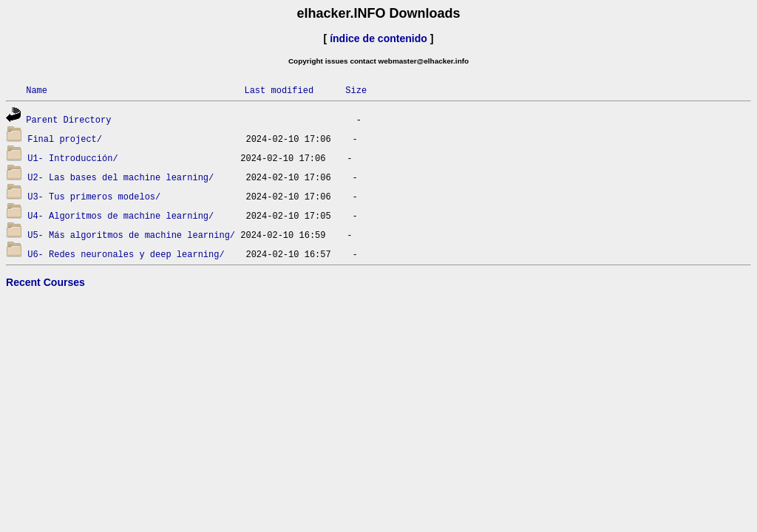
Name (37, 90)
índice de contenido (378, 38)
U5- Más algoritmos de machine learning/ (131, 235)
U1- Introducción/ (72, 158)
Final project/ (65, 139)
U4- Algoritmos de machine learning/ (120, 215)
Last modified (279, 90)
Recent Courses (45, 282)
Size (356, 90)
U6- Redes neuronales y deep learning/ (126, 254)
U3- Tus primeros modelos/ (94, 196)
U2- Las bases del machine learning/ (120, 177)
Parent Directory (68, 119)
